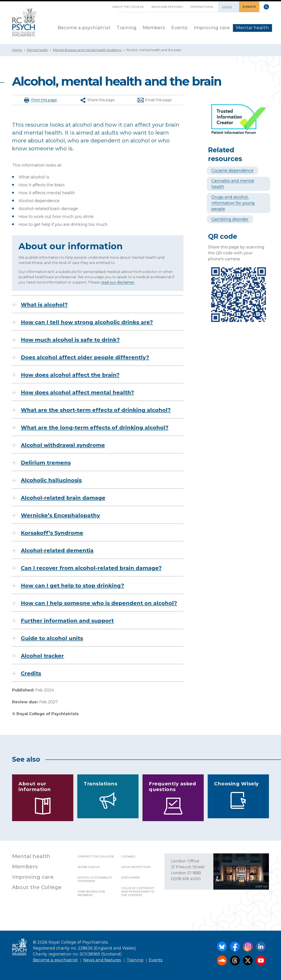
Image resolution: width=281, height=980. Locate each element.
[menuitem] (84, 28)
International (202, 7)
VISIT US (261, 886)
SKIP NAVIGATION (105, 5)
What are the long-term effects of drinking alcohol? (95, 428)
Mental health (252, 28)
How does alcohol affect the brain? (70, 375)
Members (154, 28)
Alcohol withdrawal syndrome (63, 445)
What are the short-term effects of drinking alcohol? (96, 410)
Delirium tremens (46, 463)
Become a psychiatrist (84, 28)
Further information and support (67, 621)
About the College (128, 7)
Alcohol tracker (42, 656)
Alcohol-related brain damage (63, 498)
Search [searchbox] (266, 7)
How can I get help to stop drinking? (72, 586)
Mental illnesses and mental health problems (87, 50)
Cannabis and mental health (233, 184)
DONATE (249, 7)
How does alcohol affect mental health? (77, 393)
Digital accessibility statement (95, 879)
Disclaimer (131, 877)
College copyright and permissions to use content (138, 891)
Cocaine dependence (232, 171)
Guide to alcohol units (52, 638)
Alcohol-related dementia (57, 551)
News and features (167, 7)
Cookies (128, 856)
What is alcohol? (44, 305)
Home (17, 50)
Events (179, 28)
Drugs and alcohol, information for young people (233, 203)
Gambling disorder (230, 219)
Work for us (89, 867)
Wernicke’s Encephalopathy (60, 515)
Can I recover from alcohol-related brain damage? (91, 568)
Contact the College (96, 856)
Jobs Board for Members (91, 893)
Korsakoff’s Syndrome (52, 533)
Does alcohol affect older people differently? (85, 357)
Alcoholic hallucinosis (51, 480)
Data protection (136, 867)
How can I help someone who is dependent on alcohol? (99, 603)
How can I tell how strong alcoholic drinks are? (87, 322)
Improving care (212, 28)
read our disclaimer (118, 282)
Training (127, 28)
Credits (31, 673)
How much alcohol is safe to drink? (70, 340)
